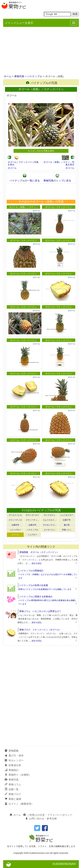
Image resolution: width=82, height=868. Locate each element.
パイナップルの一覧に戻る (25, 181)
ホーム (8, 76)
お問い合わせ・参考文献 (41, 819)
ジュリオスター (67, 515)
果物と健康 (13, 799)
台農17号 (67, 520)
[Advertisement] (41, 51)
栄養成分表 (13, 765)
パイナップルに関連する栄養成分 (36, 597)
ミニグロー (32, 535)
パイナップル (35, 76)
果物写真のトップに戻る (57, 181)
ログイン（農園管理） (19, 804)
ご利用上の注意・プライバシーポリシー (48, 815)
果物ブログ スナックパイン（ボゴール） (40, 630)
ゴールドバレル (15, 515)
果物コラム (13, 784)
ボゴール (12, 168)
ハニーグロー (15, 530)
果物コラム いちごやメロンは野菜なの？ (40, 611)
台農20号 (15, 525)
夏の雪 (67, 525)
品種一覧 (12, 789)
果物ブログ (13, 794)
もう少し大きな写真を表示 (41, 151)
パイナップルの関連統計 (31, 571)
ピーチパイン (50, 530)
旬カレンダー (14, 760)
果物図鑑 (12, 751)
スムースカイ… (50, 520)
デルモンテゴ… (50, 525)
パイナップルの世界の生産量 (34, 585)
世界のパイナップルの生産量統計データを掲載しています (45, 589)
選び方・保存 (14, 756)
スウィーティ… (32, 520)
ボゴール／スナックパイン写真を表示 (23, 163)
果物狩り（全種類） (18, 775)
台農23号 (32, 525)
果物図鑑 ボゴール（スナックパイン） (39, 552)
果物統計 (12, 770)
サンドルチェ (50, 515)
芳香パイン (67, 530)
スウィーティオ (15, 520)
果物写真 (19, 76)
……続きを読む (35, 563)
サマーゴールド (32, 515)
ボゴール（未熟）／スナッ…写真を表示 (59, 163)
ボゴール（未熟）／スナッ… (23, 207)
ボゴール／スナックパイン (59, 207)
